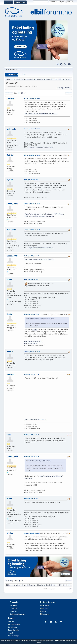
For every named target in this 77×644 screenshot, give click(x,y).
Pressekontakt (13, 630)
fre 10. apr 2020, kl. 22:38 (32, 129)
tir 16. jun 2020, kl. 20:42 (32, 314)
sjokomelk (11, 129)
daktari (10, 314)
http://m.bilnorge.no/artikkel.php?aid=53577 (40, 259)
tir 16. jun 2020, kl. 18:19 (32, 256)
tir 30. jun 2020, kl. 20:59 (32, 456)
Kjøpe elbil (13, 605)
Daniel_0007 (12, 204)
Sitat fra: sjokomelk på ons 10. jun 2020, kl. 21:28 (41, 319)
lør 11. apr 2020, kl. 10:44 (32, 155)
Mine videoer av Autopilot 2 (33, 341)
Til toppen (9, 581)
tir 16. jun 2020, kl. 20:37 (32, 280)
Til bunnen (9, 93)
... (25, 93)
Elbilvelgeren (45, 614)
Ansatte (11, 633)
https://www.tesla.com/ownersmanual (41, 147)
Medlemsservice (14, 624)
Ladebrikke (14, 611)
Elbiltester (13, 608)
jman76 (10, 352)
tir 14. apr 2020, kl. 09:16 (32, 180)
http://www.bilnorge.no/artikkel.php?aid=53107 (41, 113)
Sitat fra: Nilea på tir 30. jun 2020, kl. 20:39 (39, 461)
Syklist (10, 180)
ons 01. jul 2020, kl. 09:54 (32, 533)
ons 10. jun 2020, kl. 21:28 (32, 230)
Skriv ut (69, 93)
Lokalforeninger (14, 636)
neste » (68, 88)
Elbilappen (44, 608)
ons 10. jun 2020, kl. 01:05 (32, 204)
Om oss (11, 621)
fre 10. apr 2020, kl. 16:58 (32, 99)
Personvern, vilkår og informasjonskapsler (34, 641)
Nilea (9, 435)
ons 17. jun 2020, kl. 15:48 (32, 352)
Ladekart (43, 611)
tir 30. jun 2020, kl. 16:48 (32, 374)
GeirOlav (11, 99)
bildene (35, 329)
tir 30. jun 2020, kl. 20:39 (32, 435)
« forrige (60, 88)
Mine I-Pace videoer (31, 343)
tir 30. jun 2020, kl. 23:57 (32, 499)
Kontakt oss (12, 627)
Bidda (9, 280)
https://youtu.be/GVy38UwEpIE (35, 419)
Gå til (45, 589)
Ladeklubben (45, 605)
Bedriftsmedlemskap (17, 614)
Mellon (10, 533)
